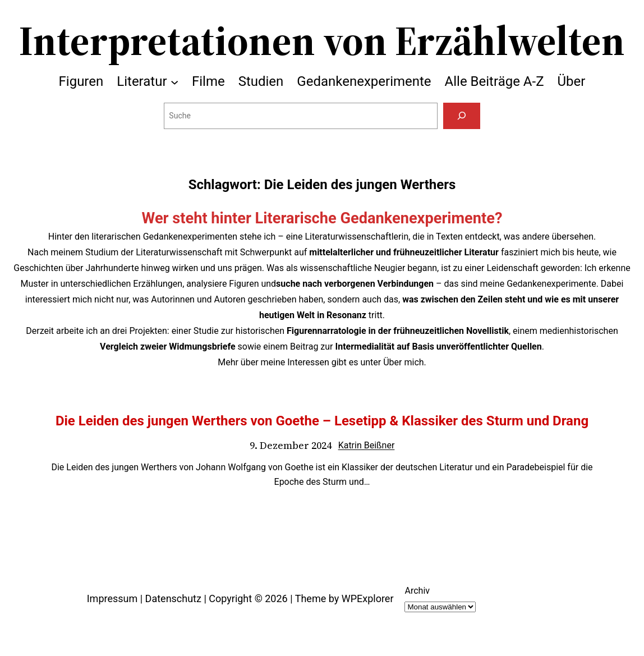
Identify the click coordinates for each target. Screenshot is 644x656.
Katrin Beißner (367, 445)
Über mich (403, 362)
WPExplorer (368, 598)
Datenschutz (173, 598)
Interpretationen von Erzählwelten (322, 40)
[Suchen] (461, 116)
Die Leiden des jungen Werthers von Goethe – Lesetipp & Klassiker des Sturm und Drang (322, 421)
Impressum (112, 598)
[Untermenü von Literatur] (174, 81)
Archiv (417, 591)
